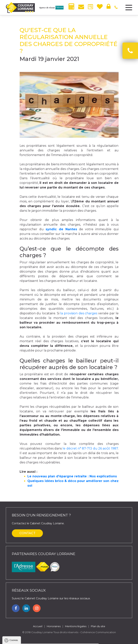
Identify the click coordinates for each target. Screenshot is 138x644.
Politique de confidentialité (23, 630)
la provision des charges (79, 313)
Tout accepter (27, 639)
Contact (27, 533)
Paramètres (75, 639)
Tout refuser (51, 639)
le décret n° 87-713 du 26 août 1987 (90, 448)
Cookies (14, 593)
